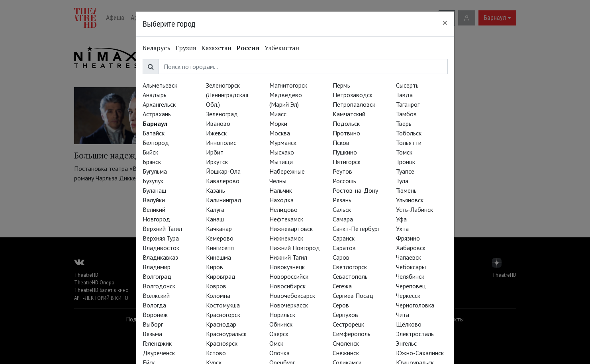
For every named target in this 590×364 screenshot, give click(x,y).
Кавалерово (223, 181)
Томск (404, 152)
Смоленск (346, 343)
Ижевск (216, 133)
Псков (341, 143)
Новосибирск (287, 286)
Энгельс (406, 343)
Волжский (156, 296)
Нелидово (283, 209)
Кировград (221, 276)
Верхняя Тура (161, 238)
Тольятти (409, 143)
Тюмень (406, 190)
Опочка (279, 353)
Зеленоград (222, 114)
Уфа (401, 219)
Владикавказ (160, 257)
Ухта (402, 229)
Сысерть (407, 85)
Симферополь (352, 334)
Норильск (282, 315)
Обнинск (281, 324)
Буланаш (154, 190)
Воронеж (155, 315)
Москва (280, 133)
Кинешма (219, 257)
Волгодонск (159, 286)
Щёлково (409, 324)
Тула (402, 181)
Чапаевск (409, 257)
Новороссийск (289, 276)
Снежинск (346, 353)
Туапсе (405, 171)
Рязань (342, 200)
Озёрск (279, 334)
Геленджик (157, 343)
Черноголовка (415, 305)
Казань (216, 190)
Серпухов (345, 315)
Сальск (342, 209)
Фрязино (408, 238)
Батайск (154, 133)
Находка (281, 200)
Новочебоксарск (292, 296)
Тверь (404, 123)
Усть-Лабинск (415, 209)
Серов (341, 305)
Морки (278, 123)
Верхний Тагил (162, 229)
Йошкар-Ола (223, 171)
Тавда (404, 95)
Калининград (224, 200)
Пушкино (345, 152)
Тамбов (406, 114)
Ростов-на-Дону (355, 190)
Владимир (157, 267)
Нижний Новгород (295, 248)
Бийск (150, 152)
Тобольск (409, 133)
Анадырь (155, 95)
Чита (403, 315)
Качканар (219, 229)
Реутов (342, 171)
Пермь (341, 85)
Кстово (216, 353)
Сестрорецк (348, 324)
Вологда (154, 305)
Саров (341, 257)
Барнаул (155, 123)
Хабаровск (411, 248)
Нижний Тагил (288, 257)
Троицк (406, 162)
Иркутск (217, 162)
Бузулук (153, 181)
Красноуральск (226, 334)
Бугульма (155, 171)
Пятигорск (347, 162)
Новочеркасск (289, 305)
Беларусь (157, 48)
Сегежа (342, 286)
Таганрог (408, 104)
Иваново (218, 123)
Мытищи (281, 162)
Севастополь (350, 276)
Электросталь (415, 334)
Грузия (186, 48)
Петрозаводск (353, 95)
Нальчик (281, 190)
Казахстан (216, 48)
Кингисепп (220, 248)
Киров (215, 267)
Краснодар (221, 324)
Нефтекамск (286, 219)
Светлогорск (350, 267)
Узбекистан (282, 48)
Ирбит (215, 152)
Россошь (344, 181)
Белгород (156, 143)
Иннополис (221, 143)
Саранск (344, 238)
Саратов (344, 248)
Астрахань (157, 114)
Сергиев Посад (353, 296)
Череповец (411, 286)
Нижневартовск (291, 229)
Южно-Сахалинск (420, 353)
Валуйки (154, 200)
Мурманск (283, 143)
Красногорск (223, 315)
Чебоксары (411, 267)
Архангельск (159, 104)
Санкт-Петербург (356, 229)
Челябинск (410, 276)
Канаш (215, 219)
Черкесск (408, 296)
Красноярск (222, 343)
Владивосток (161, 248)
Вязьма (152, 334)
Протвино (346, 133)
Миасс (278, 114)
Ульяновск (410, 200)
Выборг (153, 324)
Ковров (216, 286)
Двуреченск (159, 353)
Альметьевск (160, 85)
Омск (276, 343)
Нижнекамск (286, 238)
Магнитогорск (288, 85)
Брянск (152, 162)
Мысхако (282, 152)
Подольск (346, 123)
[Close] (445, 23)
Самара (343, 219)
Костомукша (223, 305)
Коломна (218, 296)
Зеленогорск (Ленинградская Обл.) (227, 95)
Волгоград (157, 276)
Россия (248, 48)
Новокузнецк (287, 267)
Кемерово (220, 238)
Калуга (215, 209)
